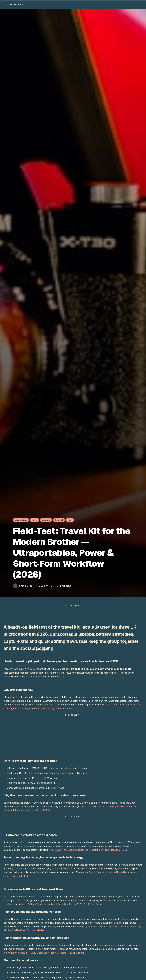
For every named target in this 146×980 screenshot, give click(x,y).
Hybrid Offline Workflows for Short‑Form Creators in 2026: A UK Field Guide (61, 906)
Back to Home (14, 5)
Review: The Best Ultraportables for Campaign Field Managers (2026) (91, 851)
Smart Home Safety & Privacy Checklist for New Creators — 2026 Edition (44, 954)
